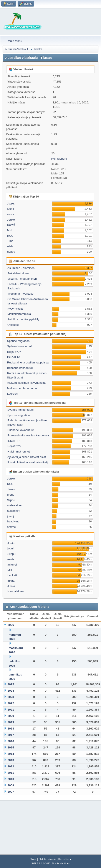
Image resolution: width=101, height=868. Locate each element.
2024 (11, 691)
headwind (13, 521)
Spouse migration (18, 341)
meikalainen (15, 505)
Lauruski (13, 394)
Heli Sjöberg (59, 159)
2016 (11, 741)
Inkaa (11, 581)
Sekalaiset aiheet (18, 273)
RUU (10, 236)
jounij (11, 209)
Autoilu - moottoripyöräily (23, 319)
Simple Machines (61, 863)
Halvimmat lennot (19, 452)
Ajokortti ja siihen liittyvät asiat (26, 383)
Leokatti (12, 575)
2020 (11, 716)
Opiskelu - (14, 325)
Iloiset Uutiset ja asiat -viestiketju (28, 462)
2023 (11, 697)
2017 (11, 735)
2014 (11, 754)
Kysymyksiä (15, 309)
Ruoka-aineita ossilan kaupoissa (28, 362)
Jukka (11, 586)
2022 (11, 703)
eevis (11, 214)
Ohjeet (33, 859)
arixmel (12, 527)
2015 (11, 747)
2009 (11, 785)
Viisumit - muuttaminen (22, 279)
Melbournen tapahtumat (22, 388)
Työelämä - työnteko (20, 294)
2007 (11, 792)
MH (9, 230)
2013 (11, 760)
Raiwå (11, 225)
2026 (11, 625)
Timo (10, 241)
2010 (11, 779)
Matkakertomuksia (19, 314)
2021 (11, 710)
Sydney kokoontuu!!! (20, 346)
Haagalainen (16, 591)
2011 (11, 773)
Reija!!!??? (14, 352)
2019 (11, 722)
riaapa (11, 252)
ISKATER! (14, 357)
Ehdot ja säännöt (47, 859)
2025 (11, 684)
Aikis (10, 246)
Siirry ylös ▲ (65, 859)
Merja (11, 495)
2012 (11, 766)
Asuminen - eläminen (21, 268)
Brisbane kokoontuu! (20, 368)
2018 (11, 729)
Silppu (11, 500)
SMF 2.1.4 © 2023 (41, 863)
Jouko (11, 220)
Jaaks (11, 203)
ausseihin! (14, 511)
